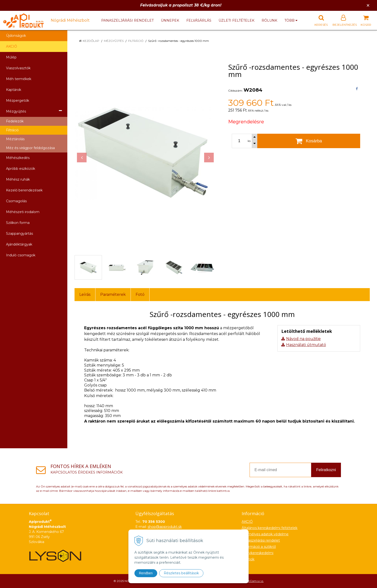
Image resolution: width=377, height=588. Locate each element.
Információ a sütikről (259, 547)
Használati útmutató (306, 345)
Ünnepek (170, 20)
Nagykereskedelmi (258, 553)
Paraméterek (113, 294)
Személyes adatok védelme (265, 534)
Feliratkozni (326, 470)
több (291, 20)
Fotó (140, 294)
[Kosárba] (309, 141)
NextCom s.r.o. (254, 581)
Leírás (85, 294)
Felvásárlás (199, 20)
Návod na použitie (303, 339)
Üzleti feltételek (236, 20)
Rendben (146, 573)
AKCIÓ (12, 46)
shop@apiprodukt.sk (165, 527)
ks (249, 141)
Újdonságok (16, 36)
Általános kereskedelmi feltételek (270, 528)
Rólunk (269, 20)
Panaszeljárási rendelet (127, 20)
